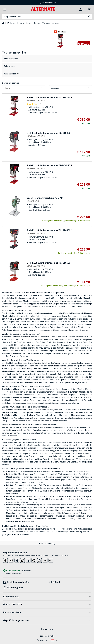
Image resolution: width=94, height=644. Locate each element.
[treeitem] (47, 74)
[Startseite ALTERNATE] (43, 9)
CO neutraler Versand (47, 3)
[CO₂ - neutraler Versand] (17, 571)
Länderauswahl (47, 636)
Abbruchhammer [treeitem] (11, 59)
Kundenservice (47, 597)
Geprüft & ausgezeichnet (47, 620)
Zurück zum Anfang (47, 543)
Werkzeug (11, 23)
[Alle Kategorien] (5, 9)
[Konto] (82, 9)
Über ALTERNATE (47, 604)
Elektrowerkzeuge (25, 23)
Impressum (47, 629)
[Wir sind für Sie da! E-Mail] (70, 582)
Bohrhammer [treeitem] (9, 66)
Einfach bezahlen (47, 612)
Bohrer (37, 23)
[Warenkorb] (89, 9)
